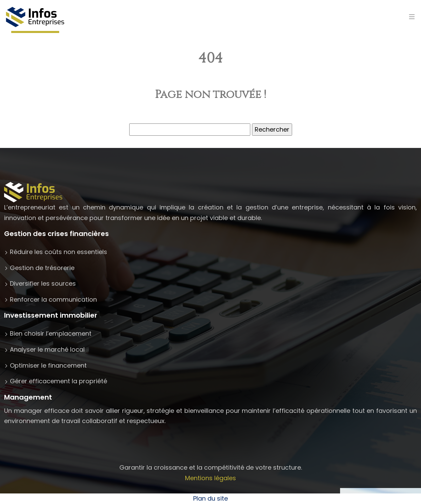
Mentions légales (210, 478)
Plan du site (210, 498)
